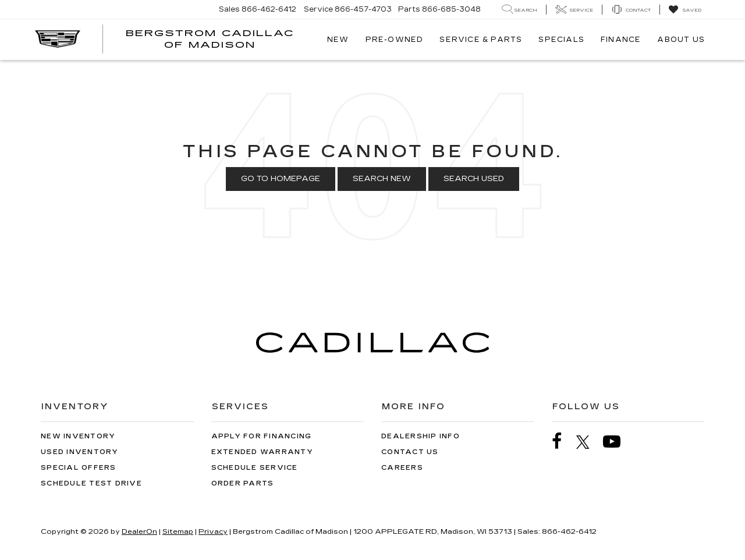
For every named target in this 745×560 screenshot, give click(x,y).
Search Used (474, 179)
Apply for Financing (262, 436)
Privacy (213, 531)
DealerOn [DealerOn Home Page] (139, 531)
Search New (382, 179)
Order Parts (243, 483)
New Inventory (78, 436)
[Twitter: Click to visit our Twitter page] (589, 442)
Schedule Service (255, 468)
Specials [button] (561, 40)
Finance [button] (621, 40)
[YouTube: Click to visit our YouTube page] (618, 442)
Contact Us (410, 452)
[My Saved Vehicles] (685, 10)
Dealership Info (421, 436)
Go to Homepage (281, 179)
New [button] (338, 40)
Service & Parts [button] (481, 40)
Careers (402, 468)
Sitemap (178, 531)
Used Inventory (80, 452)
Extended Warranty (262, 452)
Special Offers (79, 468)
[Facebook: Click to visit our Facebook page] (563, 442)
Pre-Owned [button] (395, 40)
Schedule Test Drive (91, 483)
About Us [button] (681, 40)
